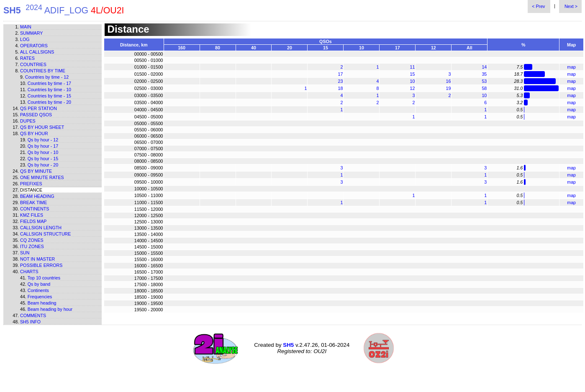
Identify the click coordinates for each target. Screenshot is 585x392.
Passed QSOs (36, 115)
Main (26, 27)
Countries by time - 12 (47, 77)
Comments (33, 315)
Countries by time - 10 (49, 90)
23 (341, 81)
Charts (29, 272)
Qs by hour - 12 (43, 140)
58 (484, 88)
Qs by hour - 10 (43, 152)
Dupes (28, 121)
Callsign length (41, 228)
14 (484, 67)
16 (448, 81)
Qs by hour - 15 (43, 159)
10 (412, 81)
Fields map (33, 221)
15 (412, 74)
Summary (31, 33)
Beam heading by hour (50, 309)
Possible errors (41, 265)
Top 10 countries (44, 278)
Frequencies (40, 297)
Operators (34, 46)
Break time (33, 202)
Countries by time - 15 (49, 96)
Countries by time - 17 (49, 83)
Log (25, 39)
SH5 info (30, 322)
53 (484, 81)
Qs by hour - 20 (43, 165)
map (571, 67)
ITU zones (32, 246)
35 (484, 74)
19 (448, 88)
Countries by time (43, 71)
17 (341, 74)
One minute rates (42, 177)
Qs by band (39, 284)
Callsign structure (45, 234)
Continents (35, 209)
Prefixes (31, 184)
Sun (25, 253)
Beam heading (37, 196)
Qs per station (38, 108)
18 (341, 88)
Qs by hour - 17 (43, 146)
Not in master (37, 259)
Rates (27, 58)
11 (412, 67)
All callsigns (37, 52)
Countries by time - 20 (49, 102)
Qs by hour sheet (42, 127)
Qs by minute (36, 171)
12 (412, 88)
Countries (33, 64)
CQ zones (32, 240)
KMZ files (32, 215)
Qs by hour (34, 133)
